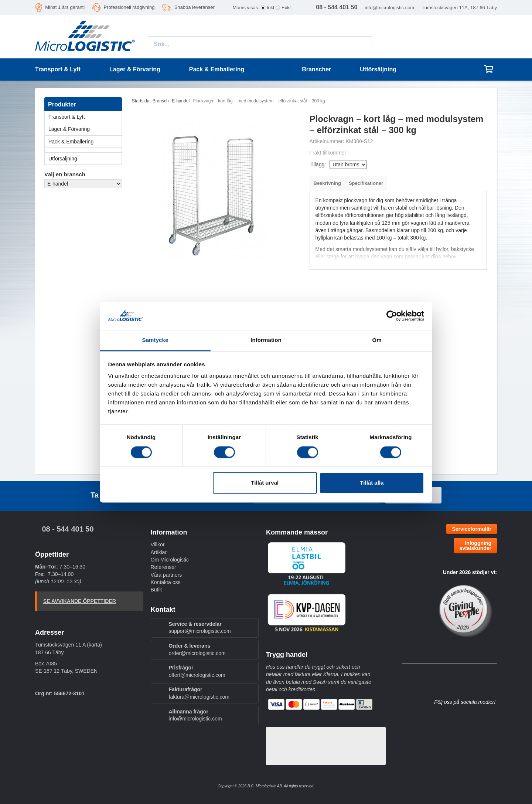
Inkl (270, 8)
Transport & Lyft (85, 117)
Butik (156, 590)
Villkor (158, 545)
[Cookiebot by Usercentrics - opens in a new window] (392, 316)
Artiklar (159, 552)
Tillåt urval (265, 483)
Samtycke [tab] (155, 340)
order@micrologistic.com (197, 653)
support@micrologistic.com (200, 631)
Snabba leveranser (195, 7)
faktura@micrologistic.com (199, 697)
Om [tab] (377, 340)
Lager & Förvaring (85, 129)
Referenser (163, 567)
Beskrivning (327, 183)
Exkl (286, 8)
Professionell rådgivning (129, 7)
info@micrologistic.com (389, 8)
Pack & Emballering (85, 142)
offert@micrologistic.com (197, 675)
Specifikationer (366, 183)
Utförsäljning (378, 69)
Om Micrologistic (170, 560)
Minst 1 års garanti (65, 7)
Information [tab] (266, 340)
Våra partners (166, 575)
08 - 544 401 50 (68, 529)
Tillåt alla (372, 483)
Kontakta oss (166, 582)
